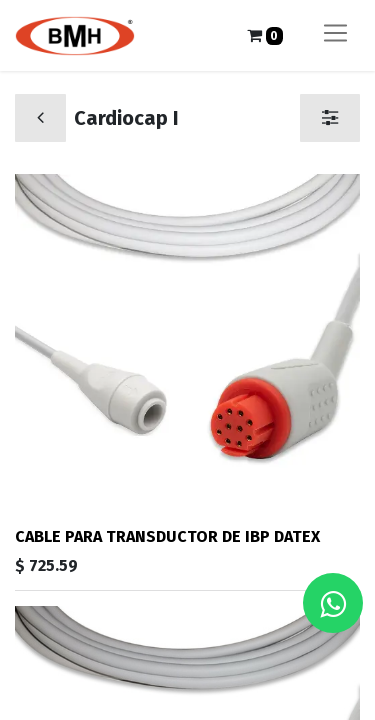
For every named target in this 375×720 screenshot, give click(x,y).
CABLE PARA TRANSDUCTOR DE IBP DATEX (167, 536)
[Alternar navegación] (335, 35)
